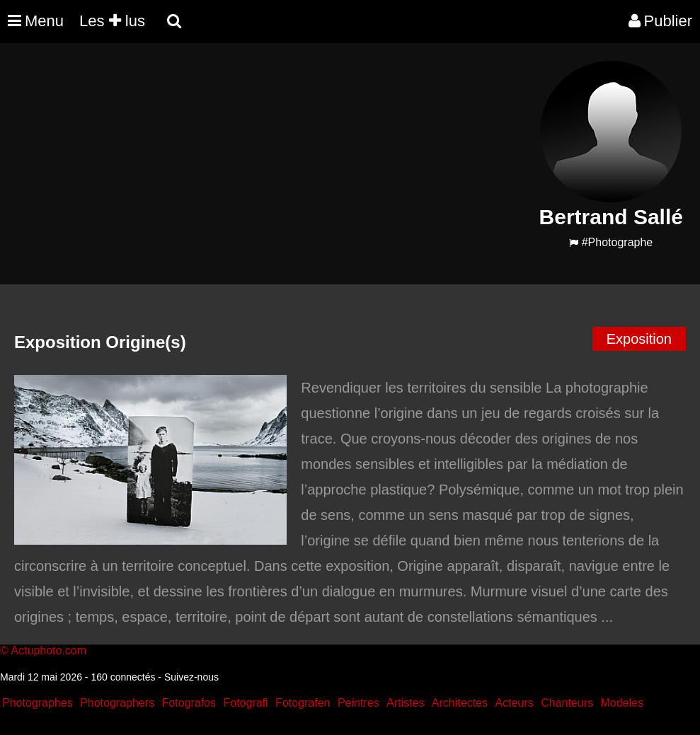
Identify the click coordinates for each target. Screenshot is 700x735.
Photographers (117, 703)
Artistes (405, 703)
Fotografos (189, 703)
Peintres (358, 703)
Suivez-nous (191, 677)
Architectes (460, 703)
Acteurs (514, 703)
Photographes (38, 703)
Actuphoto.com (48, 650)
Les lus (112, 21)
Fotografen (303, 703)
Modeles (621, 703)
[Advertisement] (265, 160)
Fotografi (245, 703)
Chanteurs (567, 703)
